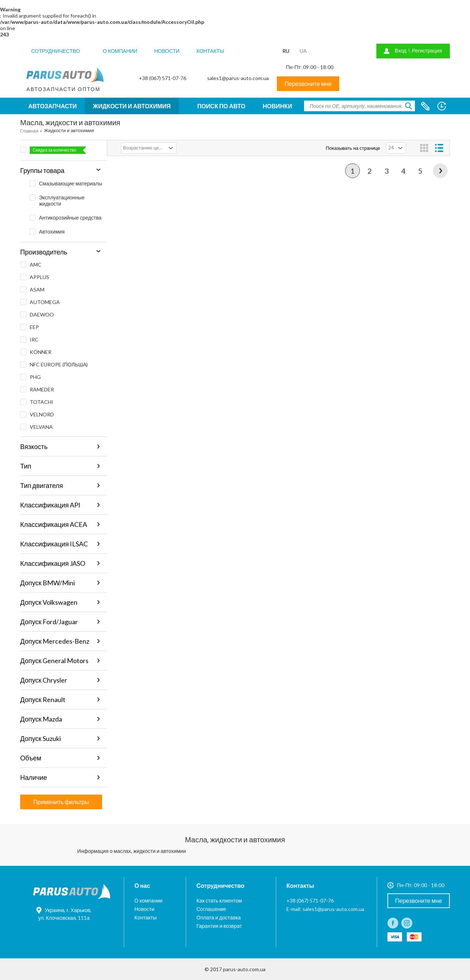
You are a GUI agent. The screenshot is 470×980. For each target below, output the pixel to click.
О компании (120, 51)
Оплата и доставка (219, 917)
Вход (401, 50)
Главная (29, 131)
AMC (31, 265)
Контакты (210, 51)
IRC (29, 339)
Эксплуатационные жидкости (57, 200)
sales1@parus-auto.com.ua (238, 78)
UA (303, 51)
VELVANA (37, 427)
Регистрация (427, 50)
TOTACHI (37, 402)
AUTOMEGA (40, 302)
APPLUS (35, 277)
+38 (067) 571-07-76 (162, 78)
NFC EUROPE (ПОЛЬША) (54, 364)
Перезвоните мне (308, 84)
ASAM (32, 290)
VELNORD (37, 414)
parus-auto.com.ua (244, 969)
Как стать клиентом (219, 901)
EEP (30, 327)
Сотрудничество (56, 51)
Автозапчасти (53, 106)
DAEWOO (37, 314)
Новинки (278, 106)
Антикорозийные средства (65, 218)
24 (391, 148)
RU (286, 51)
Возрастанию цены (144, 148)
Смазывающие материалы (66, 183)
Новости (167, 51)
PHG (30, 377)
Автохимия (47, 232)
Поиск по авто (221, 106)
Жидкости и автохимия (132, 106)
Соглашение (211, 909)
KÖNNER (36, 352)
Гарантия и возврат (219, 926)
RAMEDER (37, 389)
